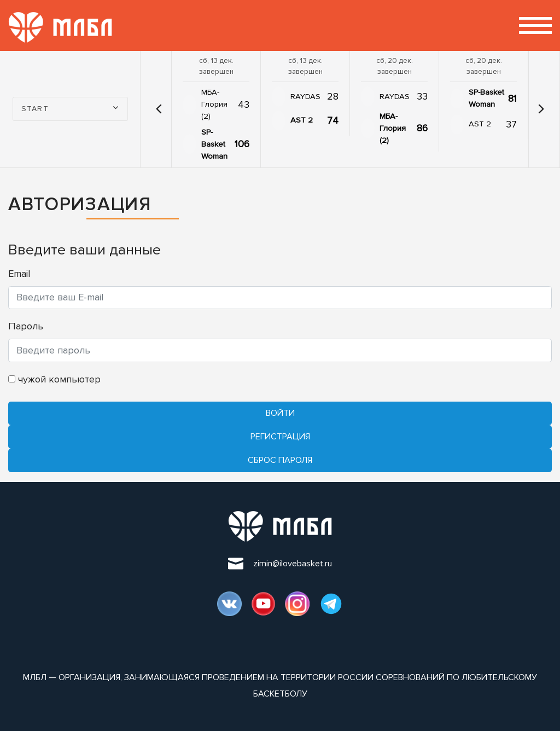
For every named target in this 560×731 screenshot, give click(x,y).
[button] (159, 109)
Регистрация (280, 437)
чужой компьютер (54, 379)
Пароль (26, 326)
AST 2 (302, 120)
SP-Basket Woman (214, 144)
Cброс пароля (280, 460)
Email (19, 274)
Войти (280, 413)
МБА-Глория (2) (214, 104)
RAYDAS (305, 97)
